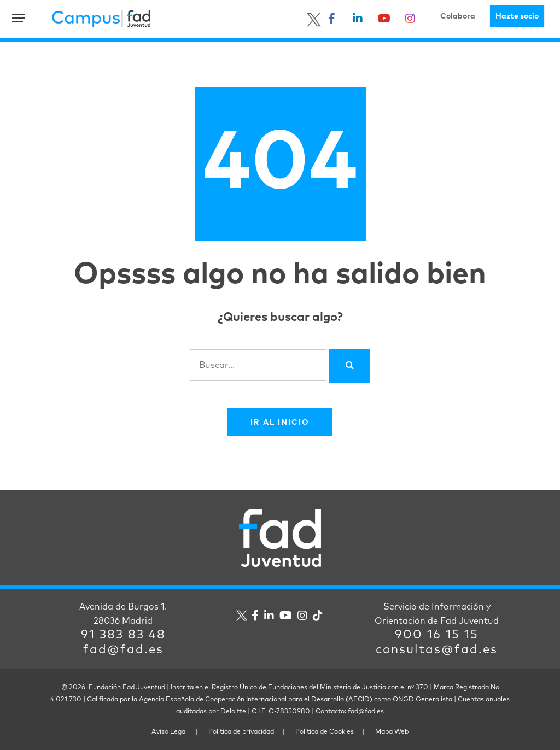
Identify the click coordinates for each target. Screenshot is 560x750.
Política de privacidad (241, 732)
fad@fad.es (123, 650)
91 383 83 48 (123, 635)
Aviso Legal (169, 732)
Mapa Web (392, 732)
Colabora (458, 16)
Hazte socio (517, 16)
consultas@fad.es (437, 650)
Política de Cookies (325, 732)
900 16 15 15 (437, 635)
